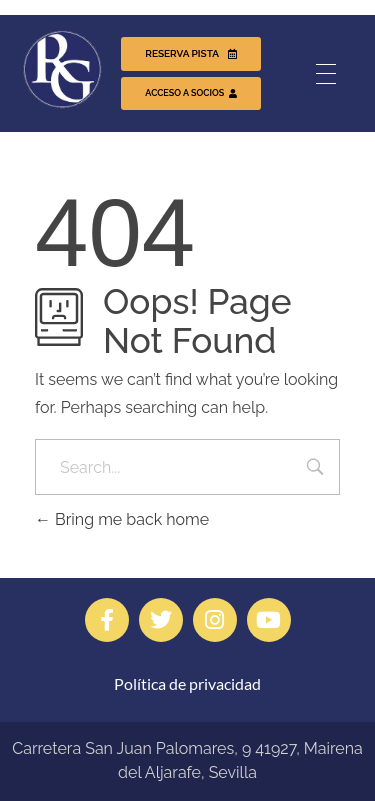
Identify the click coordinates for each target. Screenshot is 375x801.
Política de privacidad (187, 683)
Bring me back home (122, 519)
